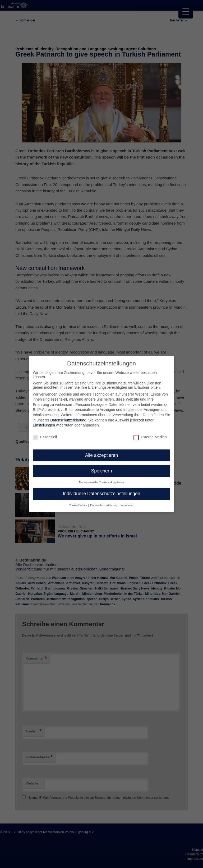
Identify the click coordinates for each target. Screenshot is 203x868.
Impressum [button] (127, 502)
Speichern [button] (102, 468)
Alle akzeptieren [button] (102, 452)
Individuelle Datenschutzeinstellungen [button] (102, 490)
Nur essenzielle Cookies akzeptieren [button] (101, 479)
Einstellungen (44, 422)
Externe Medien (150, 434)
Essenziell (45, 434)
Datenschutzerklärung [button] (104, 502)
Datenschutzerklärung (68, 417)
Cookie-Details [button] (78, 502)
